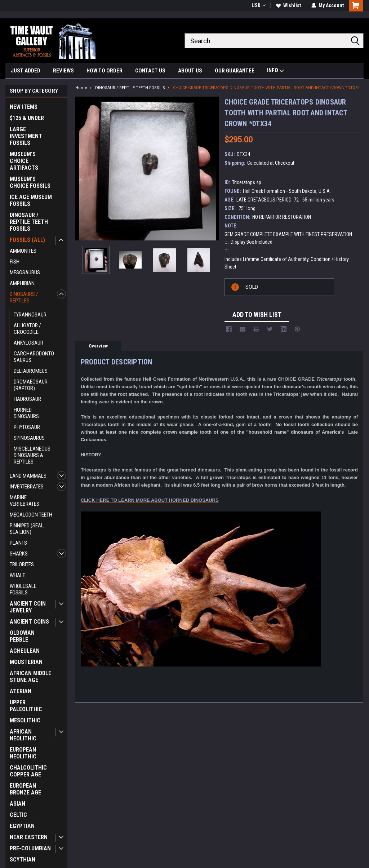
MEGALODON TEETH (31, 515)
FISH (15, 262)
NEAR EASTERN (29, 837)
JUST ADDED (26, 71)
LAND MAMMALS (28, 476)
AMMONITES (23, 251)
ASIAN (17, 804)
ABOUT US (190, 71)
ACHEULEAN (25, 651)
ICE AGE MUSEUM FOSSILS (31, 200)
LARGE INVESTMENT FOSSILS (26, 136)
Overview (98, 346)
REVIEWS (63, 71)
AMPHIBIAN (22, 283)
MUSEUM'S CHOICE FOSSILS (30, 182)
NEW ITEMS (24, 107)
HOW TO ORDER (105, 71)
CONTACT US (150, 71)
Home (81, 88)
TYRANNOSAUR (30, 315)
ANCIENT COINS (29, 622)
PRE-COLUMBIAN (30, 848)
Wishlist (288, 5)
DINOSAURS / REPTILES (24, 297)
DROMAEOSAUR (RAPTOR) (31, 385)
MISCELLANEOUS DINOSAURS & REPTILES (32, 455)
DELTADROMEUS (31, 371)
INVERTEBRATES (27, 487)
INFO (275, 71)
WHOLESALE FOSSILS (23, 589)
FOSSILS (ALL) (27, 240)
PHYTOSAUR (27, 427)
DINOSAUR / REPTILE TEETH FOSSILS (29, 222)
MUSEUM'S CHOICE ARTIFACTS (24, 161)
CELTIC (18, 815)
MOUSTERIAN (26, 662)
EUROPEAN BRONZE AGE (25, 789)
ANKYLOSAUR (28, 343)
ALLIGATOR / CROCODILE (27, 329)
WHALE (17, 575)
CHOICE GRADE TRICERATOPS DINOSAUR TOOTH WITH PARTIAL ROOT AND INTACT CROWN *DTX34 (266, 88)
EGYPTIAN (22, 826)
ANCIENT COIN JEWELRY (28, 607)
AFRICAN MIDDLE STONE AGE (30, 677)
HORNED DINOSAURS (26, 413)
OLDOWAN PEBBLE (22, 636)
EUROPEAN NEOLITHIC (23, 753)
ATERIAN (21, 691)
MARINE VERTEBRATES (25, 501)
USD (259, 5)
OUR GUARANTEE (235, 71)
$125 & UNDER (27, 118)
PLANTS (18, 543)
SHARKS (19, 554)
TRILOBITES (22, 564)
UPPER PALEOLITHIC (26, 706)
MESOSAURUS (25, 273)
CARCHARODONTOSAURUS (34, 357)
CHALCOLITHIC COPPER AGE (28, 771)
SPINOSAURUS (29, 438)
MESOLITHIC (25, 720)
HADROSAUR (27, 399)
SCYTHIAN (23, 860)
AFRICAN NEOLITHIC (23, 735)
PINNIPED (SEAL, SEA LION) (27, 529)
